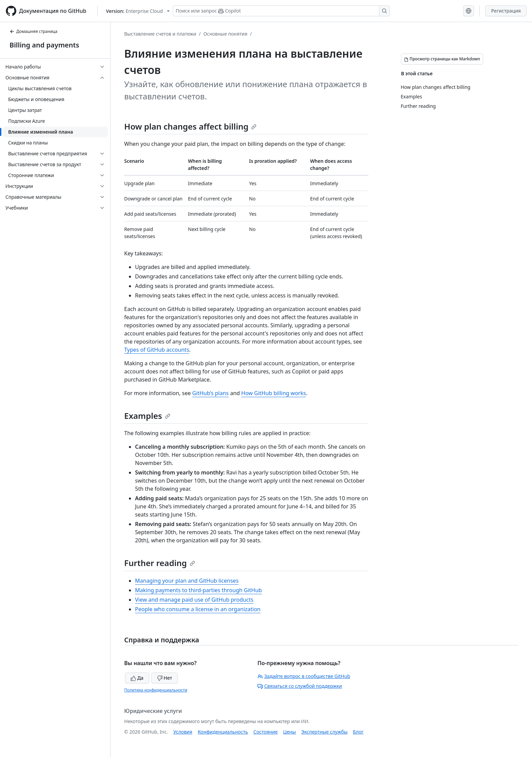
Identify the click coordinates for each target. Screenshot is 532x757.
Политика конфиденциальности (156, 690)
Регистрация (506, 11)
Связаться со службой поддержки (300, 686)
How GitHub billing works (274, 393)
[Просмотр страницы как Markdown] (442, 59)
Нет (165, 678)
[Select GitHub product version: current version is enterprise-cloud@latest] (138, 11)
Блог (358, 732)
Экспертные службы (325, 732)
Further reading (160, 563)
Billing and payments (44, 45)
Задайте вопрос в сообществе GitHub (304, 676)
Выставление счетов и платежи (160, 34)
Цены (290, 732)
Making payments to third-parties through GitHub (198, 590)
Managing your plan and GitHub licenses (187, 581)
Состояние (266, 732)
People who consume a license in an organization (198, 609)
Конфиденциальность (223, 732)
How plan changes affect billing (190, 126)
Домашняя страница (33, 31)
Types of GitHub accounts (157, 350)
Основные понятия (225, 34)
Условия (183, 732)
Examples (147, 416)
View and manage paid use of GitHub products (194, 600)
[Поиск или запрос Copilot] (281, 11)
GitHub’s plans (210, 393)
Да (137, 678)
